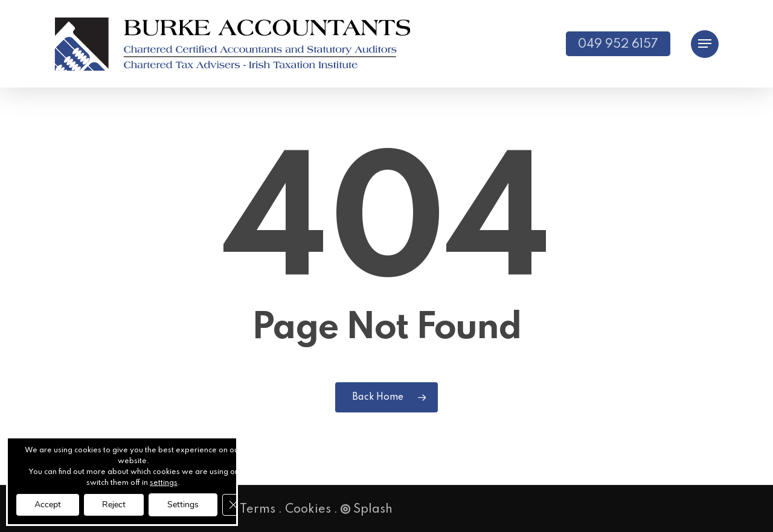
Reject (114, 505)
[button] (705, 44)
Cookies (308, 510)
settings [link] (164, 483)
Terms (258, 510)
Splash (367, 510)
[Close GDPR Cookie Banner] (233, 505)
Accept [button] (48, 505)
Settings (183, 505)
